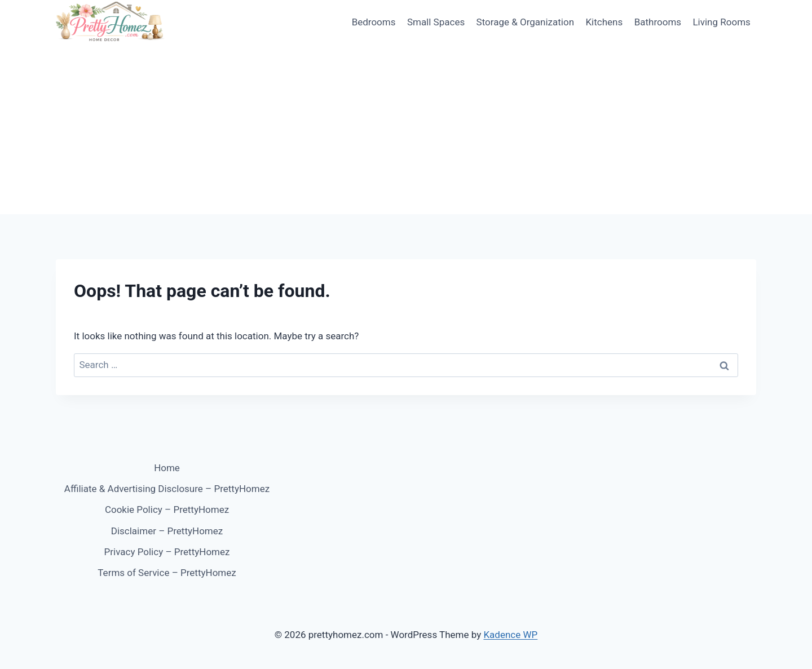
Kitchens (604, 22)
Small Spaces (436, 22)
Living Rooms (721, 22)
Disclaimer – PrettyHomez (167, 531)
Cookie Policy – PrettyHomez (167, 509)
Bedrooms (374, 22)
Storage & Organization (526, 22)
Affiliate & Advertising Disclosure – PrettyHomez (167, 489)
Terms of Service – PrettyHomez (167, 573)
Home (167, 468)
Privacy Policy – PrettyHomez (167, 552)
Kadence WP (510, 635)
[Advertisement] (406, 130)
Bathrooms (658, 22)
